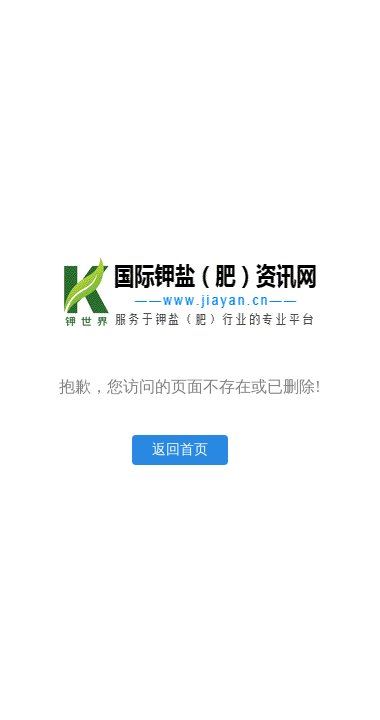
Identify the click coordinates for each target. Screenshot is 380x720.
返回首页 (180, 449)
